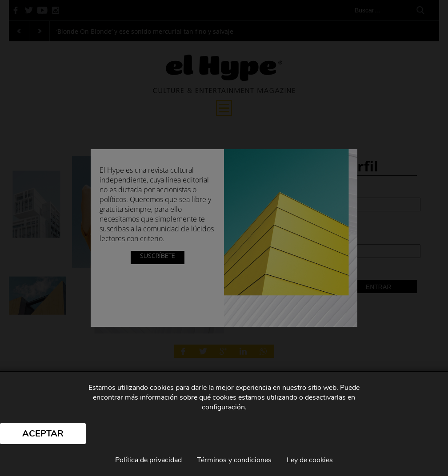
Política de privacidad (148, 460)
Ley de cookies (310, 460)
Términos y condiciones (234, 460)
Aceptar (43, 434)
